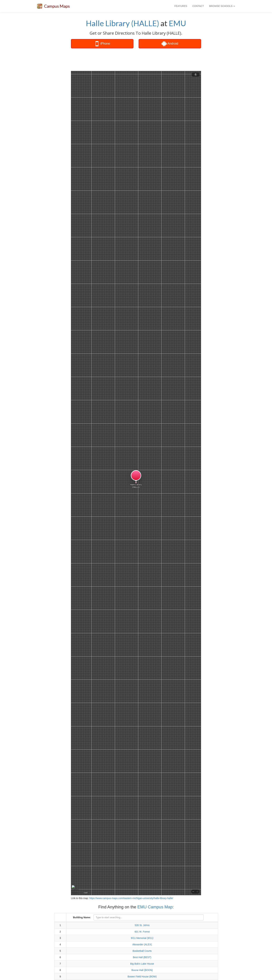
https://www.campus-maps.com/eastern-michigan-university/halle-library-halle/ (131, 898)
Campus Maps (57, 6)
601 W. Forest (142, 932)
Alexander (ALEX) (142, 944)
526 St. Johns (142, 925)
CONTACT (198, 6)
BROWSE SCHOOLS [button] (222, 6)
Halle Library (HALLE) (122, 23)
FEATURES (181, 6)
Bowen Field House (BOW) (142, 977)
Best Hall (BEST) (142, 957)
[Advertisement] (136, 60)
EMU (177, 23)
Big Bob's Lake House (142, 964)
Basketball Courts (142, 951)
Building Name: (82, 917)
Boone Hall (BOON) (142, 970)
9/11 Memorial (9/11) (142, 938)
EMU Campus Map (155, 907)
